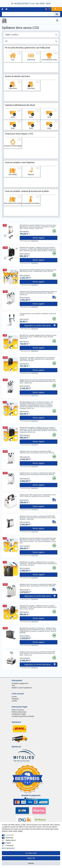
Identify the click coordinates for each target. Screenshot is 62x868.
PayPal (8, 843)
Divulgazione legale (19, 714)
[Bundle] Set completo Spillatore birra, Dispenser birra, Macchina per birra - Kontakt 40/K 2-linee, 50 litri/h (38, 271)
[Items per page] (31, 41)
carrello (14, 701)
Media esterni (11, 840)
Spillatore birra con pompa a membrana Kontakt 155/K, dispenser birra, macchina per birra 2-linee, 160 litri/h (38, 585)
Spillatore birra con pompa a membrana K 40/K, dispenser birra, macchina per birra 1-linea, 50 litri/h (37, 452)
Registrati (15, 699)
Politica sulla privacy (19, 712)
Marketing (9, 838)
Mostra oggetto (38, 238)
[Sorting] (31, 35)
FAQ (13, 686)
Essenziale (10, 835)
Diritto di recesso (18, 710)
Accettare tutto (31, 853)
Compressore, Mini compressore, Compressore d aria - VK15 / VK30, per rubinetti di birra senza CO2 (38, 495)
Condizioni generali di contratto (23, 716)
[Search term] (28, 14)
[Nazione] (46, 9)
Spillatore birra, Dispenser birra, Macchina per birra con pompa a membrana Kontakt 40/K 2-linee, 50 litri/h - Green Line (38, 293)
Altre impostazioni (8, 848)
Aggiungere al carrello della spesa (40, 325)
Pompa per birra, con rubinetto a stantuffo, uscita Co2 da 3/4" (38, 314)
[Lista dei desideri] (50, 9)
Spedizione (35, 241)
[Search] (57, 14)
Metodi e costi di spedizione (22, 688)
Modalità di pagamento (20, 683)
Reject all (31, 858)
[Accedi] (3, 9)
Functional (10, 845)
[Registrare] (7, 9)
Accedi (14, 697)
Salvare (31, 863)
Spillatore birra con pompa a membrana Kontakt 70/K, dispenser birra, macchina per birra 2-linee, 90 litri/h (38, 474)
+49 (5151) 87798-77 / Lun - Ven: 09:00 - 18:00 (31, 4)
